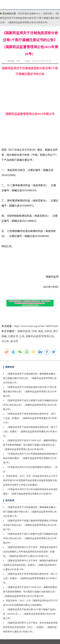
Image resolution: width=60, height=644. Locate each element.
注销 (34, 331)
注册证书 (13, 336)
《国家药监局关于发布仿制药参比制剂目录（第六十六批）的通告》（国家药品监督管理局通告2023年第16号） (30, 432)
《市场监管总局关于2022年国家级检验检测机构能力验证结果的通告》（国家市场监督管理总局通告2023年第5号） (30, 458)
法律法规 (48, 14)
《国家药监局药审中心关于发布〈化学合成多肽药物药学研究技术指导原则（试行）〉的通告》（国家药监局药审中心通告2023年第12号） (30, 627)
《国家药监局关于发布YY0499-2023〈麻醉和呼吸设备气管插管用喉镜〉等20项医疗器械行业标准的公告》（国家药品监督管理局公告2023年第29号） (30, 445)
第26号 (14, 341)
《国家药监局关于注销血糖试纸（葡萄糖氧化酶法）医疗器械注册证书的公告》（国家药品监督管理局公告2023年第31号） (30, 378)
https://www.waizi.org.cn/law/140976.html (36, 326)
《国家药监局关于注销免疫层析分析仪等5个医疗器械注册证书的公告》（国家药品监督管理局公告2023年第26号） (30, 18)
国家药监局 (24, 331)
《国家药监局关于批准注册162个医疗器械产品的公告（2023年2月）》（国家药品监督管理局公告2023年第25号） (30, 614)
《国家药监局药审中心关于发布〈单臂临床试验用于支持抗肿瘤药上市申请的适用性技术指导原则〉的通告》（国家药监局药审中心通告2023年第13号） (30, 552)
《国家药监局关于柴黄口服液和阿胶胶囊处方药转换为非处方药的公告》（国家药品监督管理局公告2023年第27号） (30, 525)
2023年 (5, 341)
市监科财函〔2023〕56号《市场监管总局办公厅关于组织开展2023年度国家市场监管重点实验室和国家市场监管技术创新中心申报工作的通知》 (30, 480)
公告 (22, 336)
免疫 (40, 331)
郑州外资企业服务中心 (29, 14)
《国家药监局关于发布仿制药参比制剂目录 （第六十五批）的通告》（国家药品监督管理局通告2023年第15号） (30, 418)
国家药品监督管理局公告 (40, 336)
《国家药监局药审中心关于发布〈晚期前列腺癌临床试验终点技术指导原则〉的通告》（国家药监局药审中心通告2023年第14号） (30, 565)
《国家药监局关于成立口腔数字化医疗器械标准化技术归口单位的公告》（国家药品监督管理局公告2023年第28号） (30, 405)
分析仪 (48, 331)
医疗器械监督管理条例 (22, 150)
